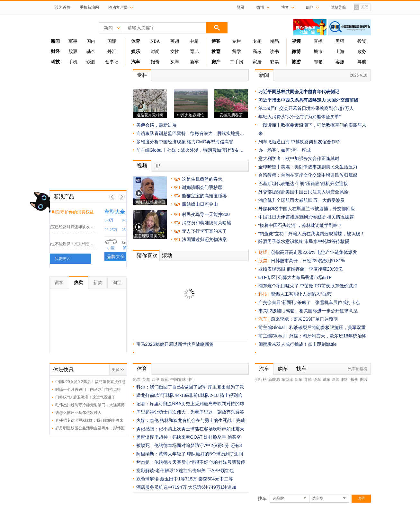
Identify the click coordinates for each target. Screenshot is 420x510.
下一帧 (122, 197)
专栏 (237, 41)
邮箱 (318, 62)
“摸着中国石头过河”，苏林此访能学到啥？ (300, 225)
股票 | (265, 261)
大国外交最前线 (343, 100)
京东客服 (63, 238)
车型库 (287, 380)
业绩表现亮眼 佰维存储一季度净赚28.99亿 (301, 269)
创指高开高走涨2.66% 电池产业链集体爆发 (314, 252)
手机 (73, 62)
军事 (73, 41)
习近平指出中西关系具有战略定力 (292, 100)
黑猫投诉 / (65, 212)
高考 (257, 52)
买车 (175, 62)
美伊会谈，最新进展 (156, 125)
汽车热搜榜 (358, 369)
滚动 (167, 255)
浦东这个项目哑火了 (279, 286)
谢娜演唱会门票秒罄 (202, 187)
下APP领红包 (220, 470)
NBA (155, 41)
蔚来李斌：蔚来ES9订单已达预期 (304, 319)
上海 (340, 52)
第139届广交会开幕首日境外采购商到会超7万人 (306, 108)
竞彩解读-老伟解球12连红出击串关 (171, 470)
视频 (142, 166)
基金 (91, 52)
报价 (155, 62)
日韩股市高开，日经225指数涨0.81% (308, 261)
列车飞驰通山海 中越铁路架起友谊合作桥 (299, 142)
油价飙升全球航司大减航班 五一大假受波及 (302, 200)
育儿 (194, 52)
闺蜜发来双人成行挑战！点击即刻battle (298, 344)
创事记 (112, 62)
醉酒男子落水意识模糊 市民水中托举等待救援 (304, 241)
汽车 (263, 319)
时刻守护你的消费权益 (99, 212)
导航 (362, 62)
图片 (364, 380)
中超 (194, 41)
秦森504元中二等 (215, 479)
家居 (257, 62)
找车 (301, 369)
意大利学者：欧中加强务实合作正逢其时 (299, 158)
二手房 (237, 62)
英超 (175, 41)
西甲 (156, 380)
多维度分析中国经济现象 (161, 142)
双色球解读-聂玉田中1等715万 (167, 479)
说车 (317, 380)
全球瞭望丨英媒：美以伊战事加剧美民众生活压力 (308, 167)
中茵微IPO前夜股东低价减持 (328, 286)
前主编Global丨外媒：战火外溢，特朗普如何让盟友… (190, 150)
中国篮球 (178, 380)
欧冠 (165, 380)
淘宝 (117, 282)
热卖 (78, 282)
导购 (308, 380)
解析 (345, 380)
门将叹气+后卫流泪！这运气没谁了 (85, 397)
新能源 (274, 380)
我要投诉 (88, 259)
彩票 (274, 62)
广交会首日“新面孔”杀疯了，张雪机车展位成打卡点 (309, 302)
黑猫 (340, 41)
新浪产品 (64, 197)
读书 (274, 52)
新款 (98, 282)
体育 (142, 369)
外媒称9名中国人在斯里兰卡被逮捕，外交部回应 (307, 209)
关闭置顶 (361, 8)
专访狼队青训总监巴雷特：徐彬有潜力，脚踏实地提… (190, 133)
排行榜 (261, 380)
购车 (283, 369)
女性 (175, 52)
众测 (91, 62)
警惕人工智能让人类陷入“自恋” (302, 294)
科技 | (265, 294)
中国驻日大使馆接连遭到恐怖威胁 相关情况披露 (306, 217)
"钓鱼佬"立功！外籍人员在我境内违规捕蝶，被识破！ (312, 234)
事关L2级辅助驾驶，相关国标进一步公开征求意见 (308, 311)
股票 (73, 52)
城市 (318, 52)
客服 (340, 62)
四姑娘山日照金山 (200, 204)
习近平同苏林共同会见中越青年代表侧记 (299, 92)
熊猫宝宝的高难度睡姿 (204, 196)
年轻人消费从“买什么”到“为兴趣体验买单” (300, 117)
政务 (362, 52)
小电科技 (63, 221)
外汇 (112, 52)
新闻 (264, 75)
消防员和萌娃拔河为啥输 (207, 223)
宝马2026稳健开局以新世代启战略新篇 (175, 344)
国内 (91, 41)
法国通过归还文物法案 (204, 239)
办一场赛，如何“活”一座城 (285, 150)
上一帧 (112, 197)
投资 (362, 41)
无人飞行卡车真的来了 (204, 231)
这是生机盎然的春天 (202, 179)
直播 (318, 41)
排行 (191, 380)
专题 (257, 41)
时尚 (155, 52)
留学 (237, 52)
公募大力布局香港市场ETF (305, 277)
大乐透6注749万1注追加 (212, 487)
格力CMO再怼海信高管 (210, 142)
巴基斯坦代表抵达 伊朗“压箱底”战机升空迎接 (303, 183)
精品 (274, 41)
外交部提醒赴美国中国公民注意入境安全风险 (303, 192)
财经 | (265, 252)
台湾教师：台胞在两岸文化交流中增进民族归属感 (308, 175)
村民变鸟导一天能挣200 (206, 214)
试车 (326, 380)
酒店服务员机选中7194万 (161, 487)
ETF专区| (268, 277)
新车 (194, 62)
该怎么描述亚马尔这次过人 (78, 413)
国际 (112, 41)
